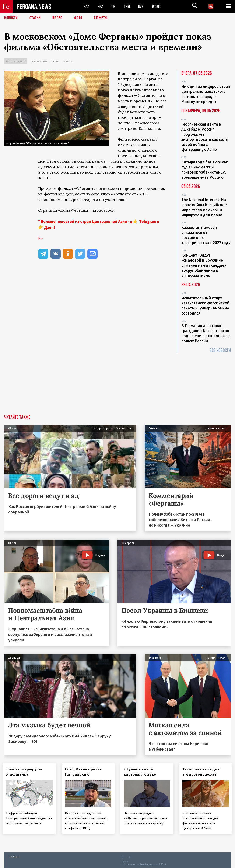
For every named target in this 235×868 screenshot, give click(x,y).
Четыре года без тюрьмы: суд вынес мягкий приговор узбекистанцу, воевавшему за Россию (205, 170)
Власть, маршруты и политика (25, 772)
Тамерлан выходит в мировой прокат (202, 772)
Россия (55, 61)
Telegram (148, 221)
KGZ (100, 6)
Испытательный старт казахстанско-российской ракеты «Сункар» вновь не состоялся (205, 305)
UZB (142, 6)
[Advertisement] (117, 383)
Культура (68, 61)
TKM (128, 6)
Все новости (220, 350)
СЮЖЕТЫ (101, 18)
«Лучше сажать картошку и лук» (141, 772)
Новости (11, 18)
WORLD (158, 6)
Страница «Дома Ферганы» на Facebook (76, 210)
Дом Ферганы (39, 61)
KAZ (86, 6)
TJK (114, 6)
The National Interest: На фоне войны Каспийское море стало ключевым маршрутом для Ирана (204, 207)
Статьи (35, 18)
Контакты (15, 856)
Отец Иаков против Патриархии (85, 772)
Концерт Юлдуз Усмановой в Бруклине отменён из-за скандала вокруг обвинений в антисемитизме (204, 265)
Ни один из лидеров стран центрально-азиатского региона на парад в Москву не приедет (206, 94)
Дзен (49, 227)
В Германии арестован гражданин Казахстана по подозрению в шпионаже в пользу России (206, 333)
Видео (57, 18)
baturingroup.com (149, 863)
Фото (78, 18)
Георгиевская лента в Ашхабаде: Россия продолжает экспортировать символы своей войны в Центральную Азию (205, 137)
